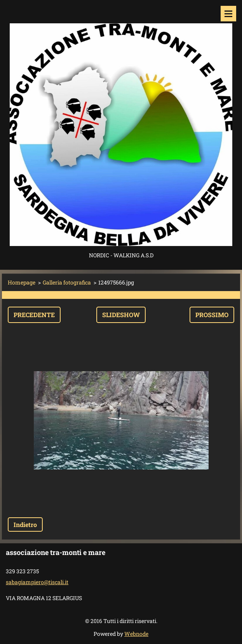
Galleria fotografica (67, 282)
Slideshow (121, 315)
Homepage (22, 282)
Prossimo (212, 315)
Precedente (34, 315)
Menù (228, 14)
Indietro (25, 524)
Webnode (136, 634)
